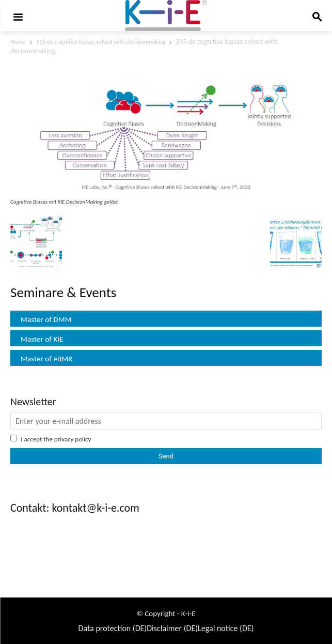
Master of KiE (42, 339)
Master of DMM (46, 319)
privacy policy (73, 439)
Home (18, 42)
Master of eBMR (47, 359)
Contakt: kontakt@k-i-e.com (75, 508)
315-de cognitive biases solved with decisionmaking (101, 42)
